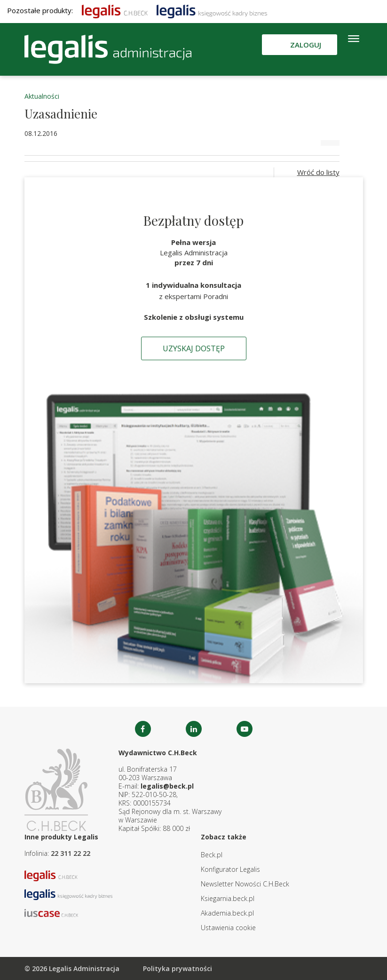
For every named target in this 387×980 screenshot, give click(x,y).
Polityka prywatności (178, 968)
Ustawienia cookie (228, 928)
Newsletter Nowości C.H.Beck (245, 884)
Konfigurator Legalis (230, 869)
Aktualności (42, 96)
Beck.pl (212, 855)
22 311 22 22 (71, 853)
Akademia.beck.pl (227, 913)
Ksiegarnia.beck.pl (228, 898)
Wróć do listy (318, 172)
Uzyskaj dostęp (194, 348)
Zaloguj (306, 45)
